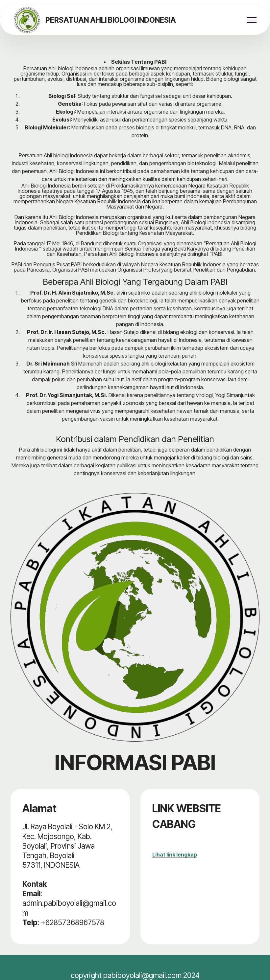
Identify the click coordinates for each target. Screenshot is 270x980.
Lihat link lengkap (175, 855)
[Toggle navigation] (252, 20)
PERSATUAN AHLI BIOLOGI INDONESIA (111, 20)
